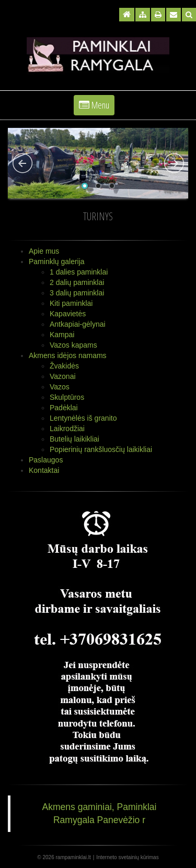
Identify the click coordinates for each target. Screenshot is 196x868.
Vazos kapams (73, 345)
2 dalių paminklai (77, 282)
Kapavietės (68, 314)
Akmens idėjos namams (68, 355)
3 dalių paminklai (77, 293)
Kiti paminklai (71, 303)
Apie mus (44, 251)
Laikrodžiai (67, 429)
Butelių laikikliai (74, 439)
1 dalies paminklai (79, 272)
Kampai (62, 335)
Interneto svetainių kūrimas (128, 857)
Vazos (60, 387)
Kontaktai (44, 470)
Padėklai (64, 408)
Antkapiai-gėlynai (78, 324)
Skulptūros (67, 397)
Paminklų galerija (57, 261)
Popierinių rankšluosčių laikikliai (101, 449)
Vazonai (63, 376)
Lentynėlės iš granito (83, 418)
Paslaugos (46, 460)
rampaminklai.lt (73, 857)
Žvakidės (64, 366)
